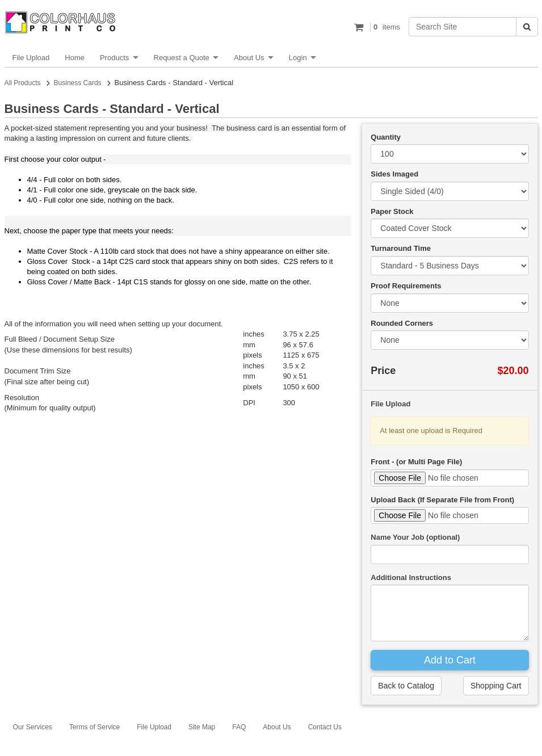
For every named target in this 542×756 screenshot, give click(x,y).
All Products (23, 83)
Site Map (202, 727)
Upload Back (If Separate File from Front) (442, 500)
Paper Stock (392, 211)
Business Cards (78, 83)
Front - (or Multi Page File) (416, 462)
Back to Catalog (406, 686)
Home (75, 58)
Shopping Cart (496, 686)
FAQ (239, 727)
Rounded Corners (402, 323)
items (385, 27)
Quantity (386, 137)
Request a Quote (182, 58)
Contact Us (325, 727)
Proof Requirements (406, 286)
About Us (249, 58)
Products (114, 58)
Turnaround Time (401, 248)
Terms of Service (94, 727)
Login (298, 58)
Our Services (33, 727)
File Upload (31, 58)
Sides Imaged (394, 174)
